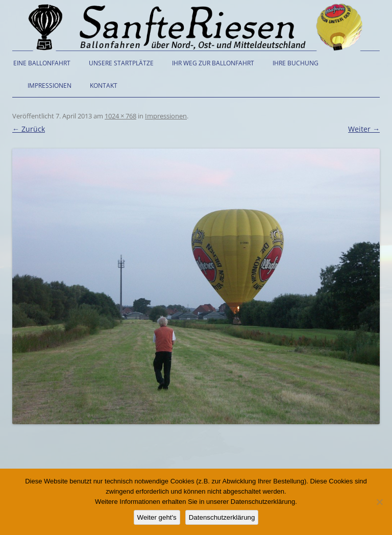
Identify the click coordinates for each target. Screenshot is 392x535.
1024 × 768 (120, 116)
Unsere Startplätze (121, 63)
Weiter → (364, 129)
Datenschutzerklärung (222, 517)
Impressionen (50, 86)
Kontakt (104, 86)
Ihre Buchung (296, 63)
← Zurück (29, 129)
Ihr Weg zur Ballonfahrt (213, 63)
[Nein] (379, 502)
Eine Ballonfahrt (42, 63)
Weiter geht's (157, 517)
